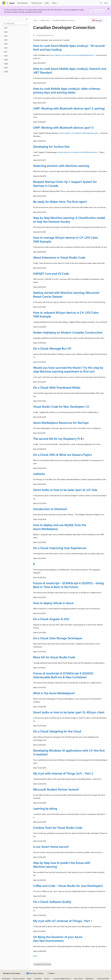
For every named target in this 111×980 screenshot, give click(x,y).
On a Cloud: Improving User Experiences (60, 548)
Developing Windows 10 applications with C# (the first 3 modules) (69, 752)
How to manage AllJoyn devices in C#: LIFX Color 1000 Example (66, 239)
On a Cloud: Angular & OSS (51, 619)
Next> (36, 956)
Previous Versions (19, 979)
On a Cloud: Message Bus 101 (52, 348)
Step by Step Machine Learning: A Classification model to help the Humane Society (69, 220)
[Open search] (101, 3)
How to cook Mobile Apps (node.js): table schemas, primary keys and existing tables (67, 90)
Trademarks (89, 979)
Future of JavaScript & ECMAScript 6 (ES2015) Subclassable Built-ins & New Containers (63, 675)
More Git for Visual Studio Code (54, 657)
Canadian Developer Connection (63, 20)
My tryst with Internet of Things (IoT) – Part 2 (63, 773)
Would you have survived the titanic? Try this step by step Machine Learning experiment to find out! (68, 369)
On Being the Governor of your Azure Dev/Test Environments (58, 939)
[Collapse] (27, 19)
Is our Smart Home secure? (51, 847)
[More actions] (106, 20)
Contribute (38, 979)
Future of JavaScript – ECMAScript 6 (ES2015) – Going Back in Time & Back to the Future (68, 585)
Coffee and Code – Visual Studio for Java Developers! (68, 886)
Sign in (106, 3)
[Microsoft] (4, 3)
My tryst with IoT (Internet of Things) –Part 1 (62, 921)
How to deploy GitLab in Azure (53, 603)
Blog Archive (45, 20)
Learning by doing (45, 808)
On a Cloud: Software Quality (52, 902)
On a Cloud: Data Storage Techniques (58, 638)
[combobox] (15, 23)
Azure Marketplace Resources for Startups (61, 423)
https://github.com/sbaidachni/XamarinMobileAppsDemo (72, 55)
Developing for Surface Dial (51, 146)
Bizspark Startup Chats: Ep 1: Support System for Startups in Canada (65, 184)
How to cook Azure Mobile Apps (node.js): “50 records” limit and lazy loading (69, 48)
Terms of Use (78, 979)
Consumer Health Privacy (61, 979)
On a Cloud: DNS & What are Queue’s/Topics (63, 455)
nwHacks (39, 474)
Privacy (47, 979)
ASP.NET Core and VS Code (51, 273)
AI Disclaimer (6, 979)
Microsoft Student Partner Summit (56, 789)
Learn (35, 20)
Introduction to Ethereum (50, 509)
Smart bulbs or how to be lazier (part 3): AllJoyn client (69, 712)
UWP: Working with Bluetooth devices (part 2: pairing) (69, 108)
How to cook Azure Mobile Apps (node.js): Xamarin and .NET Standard (70, 70)
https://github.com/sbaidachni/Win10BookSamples (79, 133)
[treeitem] (15, 28)
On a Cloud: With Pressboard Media (57, 387)
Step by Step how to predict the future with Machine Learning (62, 865)
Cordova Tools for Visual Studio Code (58, 828)
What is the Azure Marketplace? (54, 693)
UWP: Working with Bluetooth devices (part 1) (63, 127)
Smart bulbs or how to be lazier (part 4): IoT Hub (65, 490)
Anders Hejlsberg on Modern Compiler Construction (68, 332)
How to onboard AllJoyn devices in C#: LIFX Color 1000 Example (66, 314)
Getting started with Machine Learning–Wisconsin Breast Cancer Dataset (66, 294)
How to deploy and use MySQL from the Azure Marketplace (60, 527)
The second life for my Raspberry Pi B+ (59, 439)
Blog (29, 979)
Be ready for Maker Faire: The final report (60, 202)
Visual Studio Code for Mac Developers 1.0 (61, 406)
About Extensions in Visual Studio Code (59, 257)
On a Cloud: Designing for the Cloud (57, 731)
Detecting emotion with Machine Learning (61, 166)
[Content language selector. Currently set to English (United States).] (12, 973)
